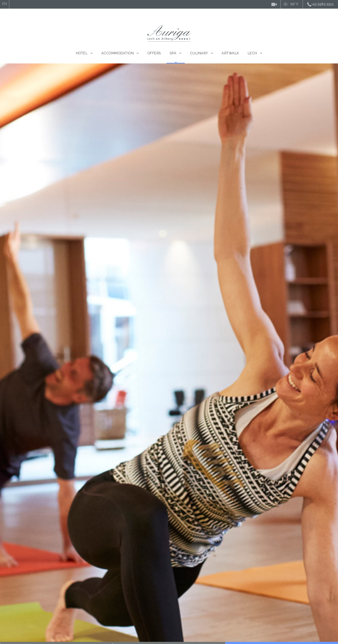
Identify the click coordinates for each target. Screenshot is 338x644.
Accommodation (118, 53)
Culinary (199, 53)
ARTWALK (230, 53)
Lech (252, 53)
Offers (154, 53)
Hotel (82, 53)
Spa (173, 53)
